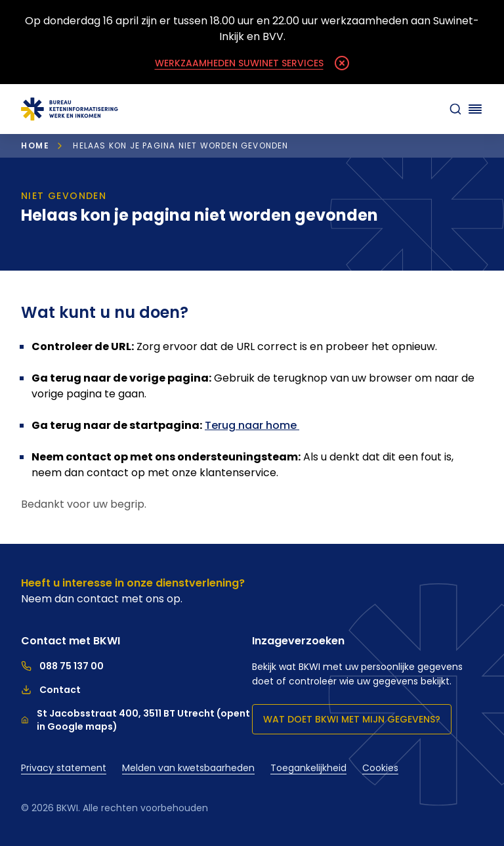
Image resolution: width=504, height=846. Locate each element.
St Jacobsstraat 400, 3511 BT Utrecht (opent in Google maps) (136, 720)
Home (35, 145)
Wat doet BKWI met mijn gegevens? (352, 719)
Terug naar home (252, 425)
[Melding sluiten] (342, 63)
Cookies (380, 768)
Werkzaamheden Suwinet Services (239, 63)
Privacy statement (64, 768)
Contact (51, 690)
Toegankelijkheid (308, 768)
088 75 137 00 (62, 666)
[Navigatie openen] (475, 109)
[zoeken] (455, 109)
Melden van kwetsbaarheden (188, 768)
